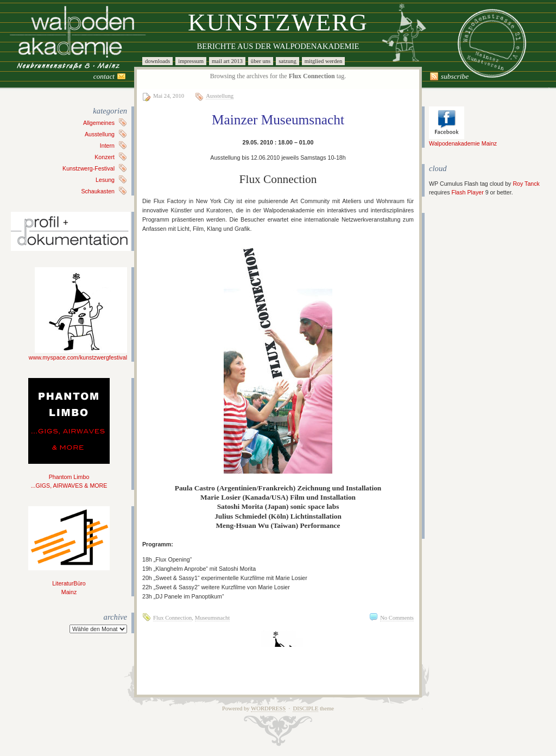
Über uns (261, 61)
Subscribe (455, 76)
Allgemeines (99, 123)
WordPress (268, 708)
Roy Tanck (526, 184)
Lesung (105, 180)
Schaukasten (98, 191)
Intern (107, 146)
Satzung (288, 61)
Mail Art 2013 (227, 61)
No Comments (397, 618)
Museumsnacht (213, 618)
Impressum (191, 61)
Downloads (157, 61)
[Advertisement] (462, 376)
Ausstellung (100, 134)
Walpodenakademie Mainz (463, 140)
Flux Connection (172, 618)
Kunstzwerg (278, 22)
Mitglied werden (324, 61)
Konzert (105, 157)
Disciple (305, 708)
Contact (104, 76)
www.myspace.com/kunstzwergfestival (78, 354)
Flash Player (467, 192)
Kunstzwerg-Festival (89, 168)
